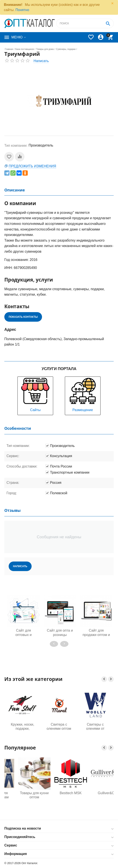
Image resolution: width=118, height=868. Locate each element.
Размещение (83, 394)
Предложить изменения (32, 166)
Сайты (35, 394)
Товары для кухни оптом (59, 795)
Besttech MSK (95, 793)
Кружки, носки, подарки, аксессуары (23, 727)
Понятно (22, 10)
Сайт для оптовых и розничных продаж (49, 633)
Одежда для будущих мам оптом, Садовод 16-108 (23, 795)
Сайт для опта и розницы (86, 632)
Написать (41, 61)
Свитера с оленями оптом (59, 726)
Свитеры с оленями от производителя (95, 727)
